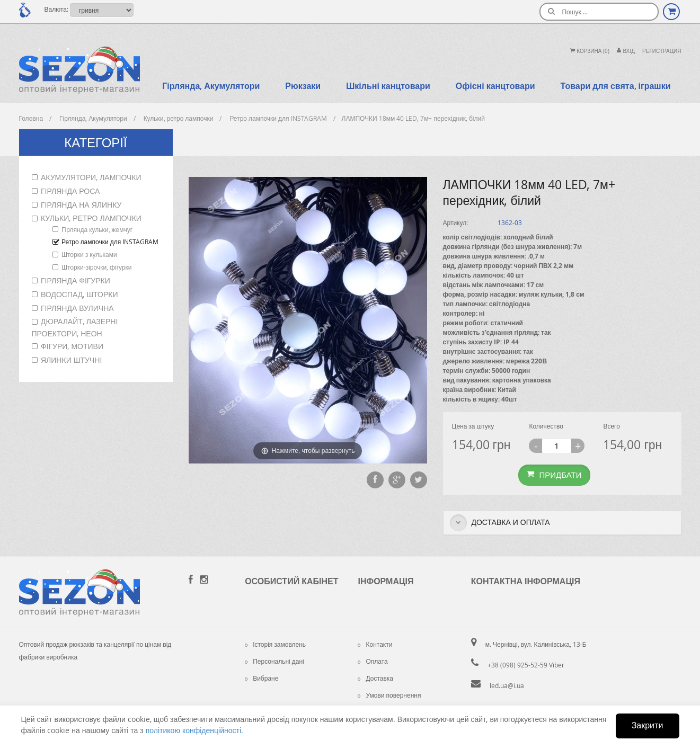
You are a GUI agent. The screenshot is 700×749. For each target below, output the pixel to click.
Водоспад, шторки (79, 294)
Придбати (554, 475)
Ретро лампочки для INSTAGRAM (110, 242)
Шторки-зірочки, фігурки (97, 267)
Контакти (375, 644)
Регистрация (662, 51)
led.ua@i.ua (507, 685)
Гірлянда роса (70, 191)
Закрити (648, 725)
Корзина (590, 51)
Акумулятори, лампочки (91, 177)
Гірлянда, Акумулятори (211, 86)
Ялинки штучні (71, 360)
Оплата (373, 661)
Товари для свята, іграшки (616, 86)
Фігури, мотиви (72, 346)
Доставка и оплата (500, 523)
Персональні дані (274, 661)
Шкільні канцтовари (388, 86)
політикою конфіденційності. (194, 730)
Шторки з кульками (89, 254)
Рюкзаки (303, 86)
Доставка (375, 678)
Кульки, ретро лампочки (91, 218)
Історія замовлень (275, 644)
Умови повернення (389, 695)
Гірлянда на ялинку (81, 205)
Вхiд (626, 51)
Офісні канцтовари (495, 86)
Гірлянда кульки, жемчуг (97, 229)
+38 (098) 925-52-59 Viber (526, 665)
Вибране (262, 678)
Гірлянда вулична (77, 308)
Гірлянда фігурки (76, 280)
